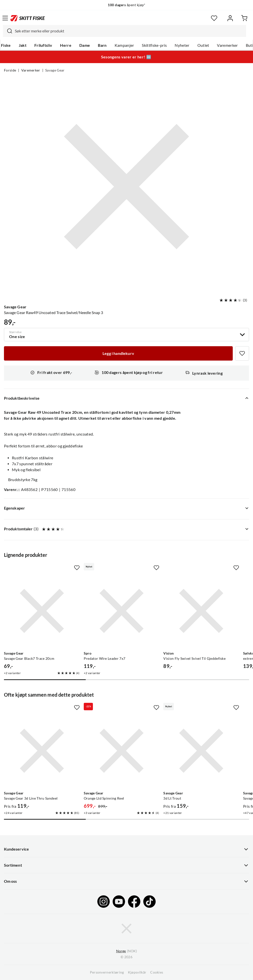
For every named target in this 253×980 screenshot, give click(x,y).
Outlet (203, 45)
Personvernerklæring (107, 972)
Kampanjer (124, 45)
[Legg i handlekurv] (118, 353)
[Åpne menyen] (5, 18)
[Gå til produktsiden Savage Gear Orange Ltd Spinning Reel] (122, 751)
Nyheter (182, 45)
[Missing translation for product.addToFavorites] (242, 353)
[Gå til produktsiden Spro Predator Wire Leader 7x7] (122, 611)
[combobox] (125, 31)
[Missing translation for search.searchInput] (8, 31)
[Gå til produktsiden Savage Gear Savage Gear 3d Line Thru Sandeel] (42, 751)
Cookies (157, 972)
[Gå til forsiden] (28, 18)
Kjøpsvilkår (137, 972)
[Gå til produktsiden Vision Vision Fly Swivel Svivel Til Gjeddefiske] (201, 611)
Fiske (6, 45)
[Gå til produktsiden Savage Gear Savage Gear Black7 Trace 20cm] (42, 611)
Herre (66, 45)
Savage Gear (55, 70)
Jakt (23, 45)
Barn (102, 45)
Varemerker (227, 45)
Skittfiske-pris (154, 45)
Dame (85, 45)
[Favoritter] (214, 18)
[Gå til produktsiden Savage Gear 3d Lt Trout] (201, 751)
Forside (10, 70)
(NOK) (126, 951)
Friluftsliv (43, 45)
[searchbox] (129, 31)
